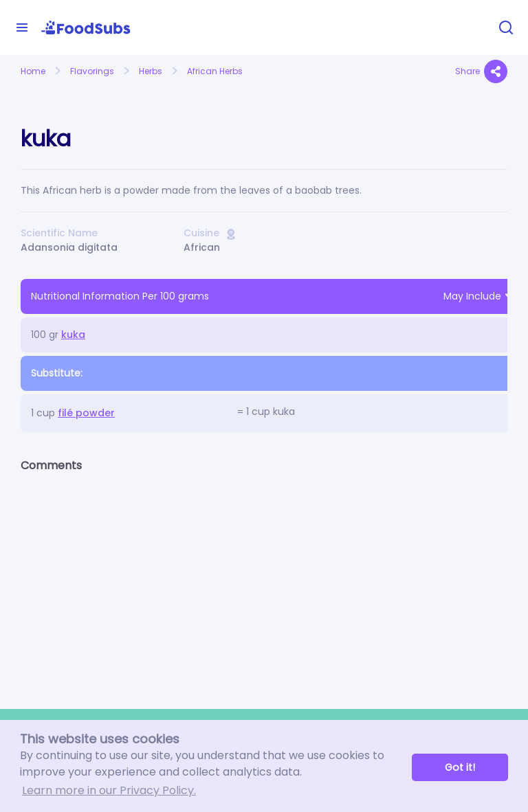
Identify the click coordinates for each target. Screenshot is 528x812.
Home (33, 71)
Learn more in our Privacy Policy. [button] (109, 790)
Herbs (151, 71)
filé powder (86, 413)
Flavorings (92, 71)
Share (481, 71)
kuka (73, 335)
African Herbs (215, 71)
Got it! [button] (460, 767)
